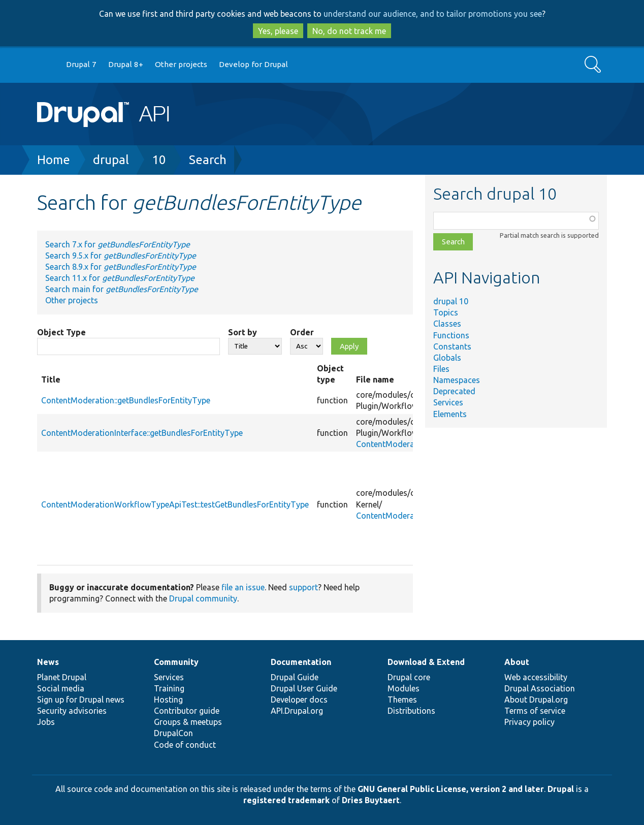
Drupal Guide (295, 677)
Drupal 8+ (126, 64)
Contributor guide (187, 711)
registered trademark (286, 800)
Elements (450, 414)
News (48, 662)
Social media (61, 688)
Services (448, 402)
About (517, 662)
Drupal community (203, 598)
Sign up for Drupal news (81, 700)
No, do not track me (349, 31)
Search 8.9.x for (121, 267)
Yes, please (278, 31)
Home (54, 160)
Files (441, 369)
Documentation (301, 662)
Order (302, 332)
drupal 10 (451, 301)
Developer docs (299, 700)
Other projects (181, 64)
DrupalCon (173, 733)
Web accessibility (536, 677)
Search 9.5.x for (121, 256)
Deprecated (454, 391)
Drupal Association (540, 688)
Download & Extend (426, 662)
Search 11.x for (120, 278)
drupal (111, 160)
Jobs (46, 722)
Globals (447, 358)
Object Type (61, 332)
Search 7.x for (118, 244)
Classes (447, 324)
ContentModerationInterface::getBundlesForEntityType (142, 433)
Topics (446, 312)
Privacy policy (529, 722)
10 (159, 160)
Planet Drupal (62, 677)
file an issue (243, 587)
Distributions (411, 711)
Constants (452, 346)
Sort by (243, 332)
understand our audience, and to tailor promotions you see (433, 14)
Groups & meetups (188, 722)
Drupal (561, 789)
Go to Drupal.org (47, 65)
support (303, 587)
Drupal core (409, 677)
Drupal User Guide (304, 688)
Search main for (122, 289)
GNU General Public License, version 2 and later (451, 789)
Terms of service (535, 711)
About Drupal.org (536, 700)
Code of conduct (185, 745)
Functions (451, 335)
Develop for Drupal (253, 64)
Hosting (168, 700)
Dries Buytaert (371, 800)
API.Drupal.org (297, 711)
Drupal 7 (81, 64)
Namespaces (457, 380)
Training (169, 688)
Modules (404, 688)
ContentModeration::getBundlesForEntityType (126, 400)
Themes (402, 700)
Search (208, 160)
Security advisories (72, 711)
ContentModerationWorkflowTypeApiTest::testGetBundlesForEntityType (175, 504)
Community (176, 662)
